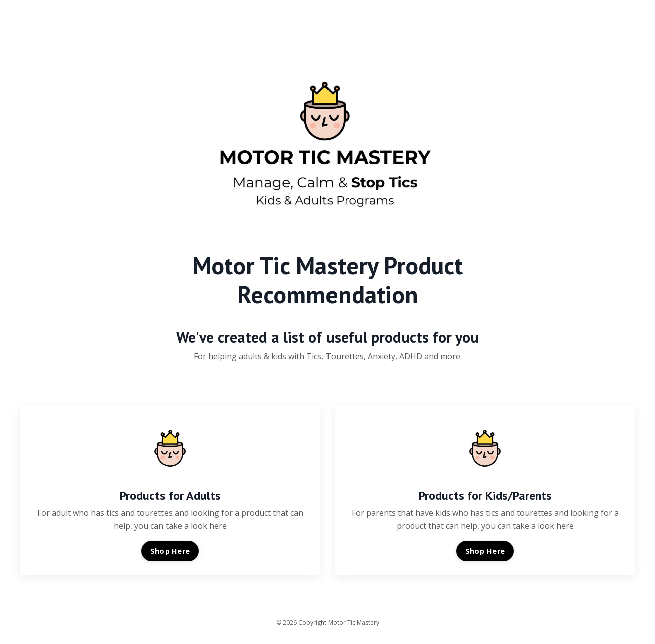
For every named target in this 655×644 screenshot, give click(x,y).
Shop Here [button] (170, 551)
